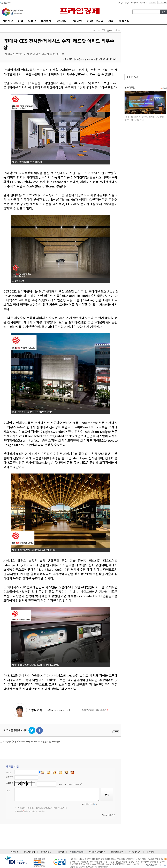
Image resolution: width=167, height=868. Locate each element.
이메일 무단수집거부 (97, 852)
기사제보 (143, 2)
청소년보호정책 (117, 852)
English (135, 2)
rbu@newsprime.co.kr (58, 710)
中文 (121, 2)
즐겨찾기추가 (6, 3)
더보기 (164, 88)
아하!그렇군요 (95, 21)
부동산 (32, 21)
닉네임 (9, 772)
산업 (20, 21)
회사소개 (14, 852)
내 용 (8, 790)
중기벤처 (46, 21)
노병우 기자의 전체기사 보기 (95, 710)
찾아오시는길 (46, 852)
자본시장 (8, 21)
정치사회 (61, 21)
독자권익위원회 (135, 852)
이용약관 (60, 852)
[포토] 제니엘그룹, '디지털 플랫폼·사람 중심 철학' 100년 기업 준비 (144, 118)
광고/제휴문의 (29, 852)
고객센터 (150, 852)
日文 (127, 2)
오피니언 (77, 21)
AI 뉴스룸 (124, 21)
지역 (111, 21)
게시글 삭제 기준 (108, 815)
